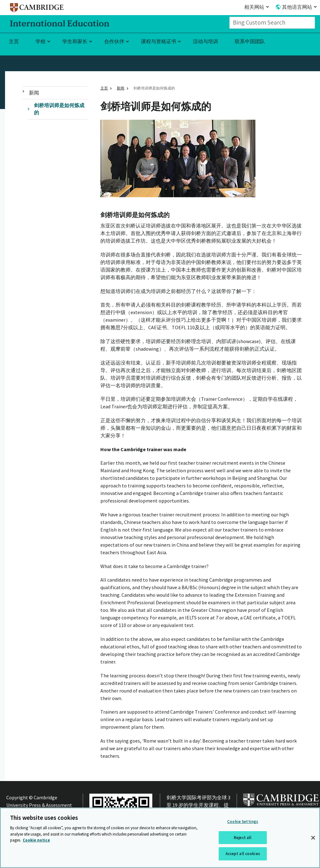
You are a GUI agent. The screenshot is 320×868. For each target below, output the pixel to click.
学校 (41, 41)
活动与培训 (205, 41)
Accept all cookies (243, 854)
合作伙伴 (114, 41)
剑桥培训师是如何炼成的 (59, 109)
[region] (160, 838)
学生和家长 (75, 41)
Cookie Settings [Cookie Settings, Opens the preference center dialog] (243, 822)
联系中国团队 (250, 41)
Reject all (243, 838)
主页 (14, 41)
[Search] (313, 23)
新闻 (34, 93)
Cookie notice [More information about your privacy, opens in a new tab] (36, 840)
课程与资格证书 (159, 41)
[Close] (313, 838)
